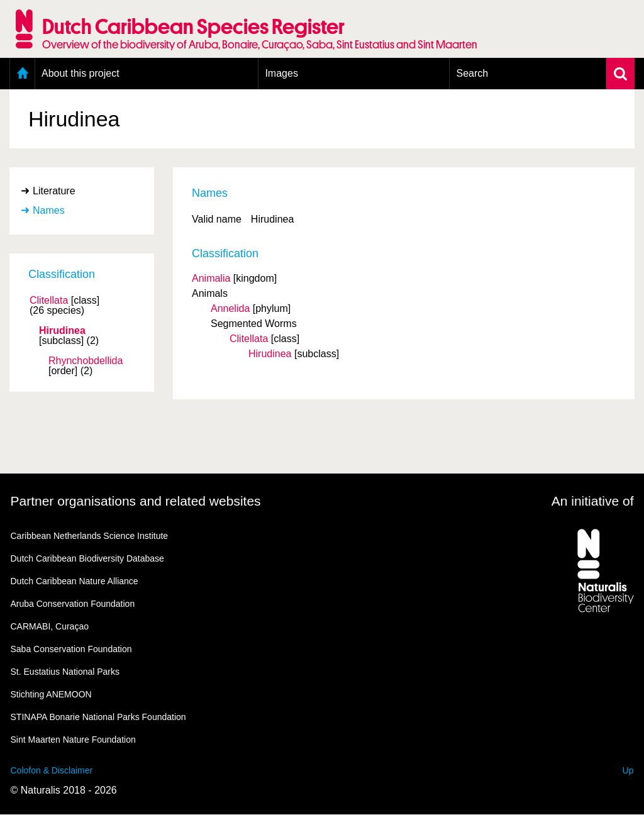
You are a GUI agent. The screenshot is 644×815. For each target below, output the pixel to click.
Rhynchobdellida (86, 361)
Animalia (211, 278)
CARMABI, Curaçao (50, 626)
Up (628, 770)
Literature (54, 191)
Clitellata (49, 301)
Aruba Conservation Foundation (73, 604)
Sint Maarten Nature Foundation (73, 740)
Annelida (230, 308)
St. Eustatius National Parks (65, 672)
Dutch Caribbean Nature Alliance (75, 581)
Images (281, 73)
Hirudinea (62, 331)
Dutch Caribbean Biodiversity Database (87, 558)
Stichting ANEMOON (51, 694)
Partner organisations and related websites (136, 501)
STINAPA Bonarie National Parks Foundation (98, 717)
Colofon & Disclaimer (52, 770)
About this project (80, 73)
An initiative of (593, 501)
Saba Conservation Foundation (71, 649)
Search (472, 73)
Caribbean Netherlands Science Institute (90, 536)
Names (49, 210)
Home (22, 74)
